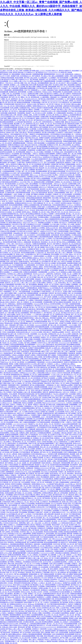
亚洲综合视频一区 (48, 281)
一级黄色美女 (49, 274)
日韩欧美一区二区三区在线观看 (63, 194)
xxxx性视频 (57, 215)
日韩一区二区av (59, 537)
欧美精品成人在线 (28, 311)
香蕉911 (24, 503)
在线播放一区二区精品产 (61, 622)
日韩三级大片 (47, 332)
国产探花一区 (38, 249)
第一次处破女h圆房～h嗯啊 (13, 371)
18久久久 (56, 442)
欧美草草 (23, 532)
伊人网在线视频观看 (43, 95)
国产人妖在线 (32, 148)
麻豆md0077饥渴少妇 (31, 145)
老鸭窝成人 (19, 562)
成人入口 (48, 429)
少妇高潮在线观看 (66, 215)
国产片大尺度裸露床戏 (31, 233)
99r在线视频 (15, 154)
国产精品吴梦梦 (36, 226)
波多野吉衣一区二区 (17, 99)
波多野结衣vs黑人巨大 (33, 124)
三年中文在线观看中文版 (8, 117)
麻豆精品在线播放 (31, 620)
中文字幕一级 (5, 604)
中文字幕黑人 (24, 410)
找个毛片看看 (26, 615)
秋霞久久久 (37, 311)
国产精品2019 (73, 320)
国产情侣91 (32, 539)
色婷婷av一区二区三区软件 (49, 337)
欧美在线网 (34, 461)
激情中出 (9, 567)
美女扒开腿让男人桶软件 (26, 109)
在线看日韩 (75, 334)
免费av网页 (16, 567)
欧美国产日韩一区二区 (19, 208)
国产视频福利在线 (48, 450)
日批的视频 (77, 480)
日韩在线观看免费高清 (59, 205)
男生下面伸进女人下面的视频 (41, 572)
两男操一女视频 (14, 364)
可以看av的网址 (22, 148)
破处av (20, 131)
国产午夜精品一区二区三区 (13, 463)
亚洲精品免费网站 (69, 378)
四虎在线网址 (4, 394)
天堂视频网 (54, 316)
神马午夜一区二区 (65, 309)
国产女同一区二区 (15, 97)
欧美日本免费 (8, 299)
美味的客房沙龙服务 (74, 124)
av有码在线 (7, 408)
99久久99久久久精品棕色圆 (49, 472)
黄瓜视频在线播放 (75, 507)
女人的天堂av (21, 184)
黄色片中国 (39, 450)
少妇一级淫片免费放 (9, 314)
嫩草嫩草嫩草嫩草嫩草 (20, 553)
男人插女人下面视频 (48, 214)
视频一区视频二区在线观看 (72, 316)
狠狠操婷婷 (71, 177)
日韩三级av (49, 526)
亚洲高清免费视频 (65, 491)
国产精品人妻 (59, 233)
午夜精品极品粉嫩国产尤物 (32, 420)
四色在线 (52, 323)
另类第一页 (30, 191)
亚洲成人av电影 (74, 618)
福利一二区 (18, 412)
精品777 (59, 87)
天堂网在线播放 (7, 399)
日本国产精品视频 (47, 442)
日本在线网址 (48, 511)
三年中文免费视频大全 (70, 140)
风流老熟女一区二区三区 (74, 113)
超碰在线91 (37, 544)
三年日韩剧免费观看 (6, 233)
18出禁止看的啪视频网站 (11, 270)
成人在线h (70, 415)
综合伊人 (22, 214)
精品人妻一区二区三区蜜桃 (29, 277)
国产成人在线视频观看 (22, 313)
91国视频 (16, 159)
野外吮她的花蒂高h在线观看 (50, 226)
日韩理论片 (75, 350)
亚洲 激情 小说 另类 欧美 (69, 595)
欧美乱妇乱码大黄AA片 (23, 332)
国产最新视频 (11, 516)
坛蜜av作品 (38, 318)
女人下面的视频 (63, 97)
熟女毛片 (72, 129)
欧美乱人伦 (59, 115)
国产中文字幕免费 (74, 339)
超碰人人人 (67, 436)
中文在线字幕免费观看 (7, 473)
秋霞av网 (48, 348)
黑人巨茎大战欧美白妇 (29, 309)
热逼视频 (73, 571)
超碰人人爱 (55, 632)
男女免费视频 (60, 366)
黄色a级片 (26, 590)
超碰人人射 (11, 383)
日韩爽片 (5, 95)
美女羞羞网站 (63, 131)
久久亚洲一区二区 (45, 185)
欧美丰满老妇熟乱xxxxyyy (36, 219)
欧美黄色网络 (49, 419)
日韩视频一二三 (39, 109)
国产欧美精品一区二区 (59, 470)
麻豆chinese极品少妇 (38, 353)
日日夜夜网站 (77, 194)
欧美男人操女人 (27, 212)
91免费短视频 (23, 88)
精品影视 (72, 170)
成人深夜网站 (18, 353)
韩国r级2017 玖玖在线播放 (43, 525)
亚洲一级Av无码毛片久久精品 (72, 150)
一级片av (8, 164)
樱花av (43, 352)
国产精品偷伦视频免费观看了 (58, 117)
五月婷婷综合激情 (9, 104)
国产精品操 (7, 374)
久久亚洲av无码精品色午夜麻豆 (68, 297)
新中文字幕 (66, 594)
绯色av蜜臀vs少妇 (67, 489)
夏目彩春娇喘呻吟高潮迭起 (58, 380)
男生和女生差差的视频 (51, 532)
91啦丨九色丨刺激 (52, 352)
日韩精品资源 (25, 85)
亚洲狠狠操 (76, 541)
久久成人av (65, 329)
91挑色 (58, 477)
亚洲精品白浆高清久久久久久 (35, 162)
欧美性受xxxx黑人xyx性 (49, 111)
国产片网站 (3, 383)
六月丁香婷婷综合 (22, 489)
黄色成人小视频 (72, 609)
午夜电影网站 (21, 113)
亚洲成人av (65, 468)
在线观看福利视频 (38, 74)
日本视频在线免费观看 (41, 321)
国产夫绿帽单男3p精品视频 (35, 542)
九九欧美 (5, 170)
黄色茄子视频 (46, 606)
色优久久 (3, 237)
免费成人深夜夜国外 (10, 447)
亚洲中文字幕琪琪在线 (71, 362)
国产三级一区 (75, 463)
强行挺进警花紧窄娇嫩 (10, 242)
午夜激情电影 (8, 90)
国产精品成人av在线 (24, 228)
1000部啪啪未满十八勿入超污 (9, 507)
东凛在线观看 (73, 542)
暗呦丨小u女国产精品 (20, 293)
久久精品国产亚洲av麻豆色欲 (56, 484)
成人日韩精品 (76, 145)
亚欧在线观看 (44, 246)
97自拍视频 (72, 394)
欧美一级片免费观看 (32, 184)
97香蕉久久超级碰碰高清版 (32, 205)
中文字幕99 (58, 387)
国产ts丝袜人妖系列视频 (10, 101)
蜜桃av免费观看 (32, 436)
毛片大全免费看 (73, 131)
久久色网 (56, 256)
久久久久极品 (73, 325)
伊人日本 (47, 268)
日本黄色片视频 (47, 397)
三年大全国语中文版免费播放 (9, 155)
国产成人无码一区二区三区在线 (12, 240)
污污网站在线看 (76, 235)
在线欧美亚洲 (12, 113)
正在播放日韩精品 (30, 413)
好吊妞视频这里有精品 (43, 134)
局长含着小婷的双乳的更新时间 (55, 371)
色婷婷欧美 (72, 353)
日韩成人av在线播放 (68, 268)
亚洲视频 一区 (51, 113)
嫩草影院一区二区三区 (21, 528)
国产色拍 (38, 473)
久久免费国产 (53, 78)
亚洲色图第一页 (50, 482)
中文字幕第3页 (32, 442)
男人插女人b (77, 601)
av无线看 (3, 634)
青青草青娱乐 (29, 544)
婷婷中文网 (63, 276)
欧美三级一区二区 (71, 569)
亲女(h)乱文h (19, 244)
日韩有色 (16, 376)
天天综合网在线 (62, 586)
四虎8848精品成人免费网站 (67, 79)
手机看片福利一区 (19, 201)
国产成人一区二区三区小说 (37, 307)
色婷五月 (34, 108)
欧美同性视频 (71, 427)
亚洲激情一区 (6, 210)
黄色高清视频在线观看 (28, 253)
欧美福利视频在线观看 (42, 251)
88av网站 (9, 256)
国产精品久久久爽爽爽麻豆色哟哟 (16, 601)
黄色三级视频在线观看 (32, 466)
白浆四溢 (26, 286)
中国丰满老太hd (46, 339)
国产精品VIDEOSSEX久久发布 (70, 313)
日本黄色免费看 (33, 237)
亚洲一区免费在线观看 (69, 159)
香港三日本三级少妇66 (62, 249)
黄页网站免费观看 (48, 622)
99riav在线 (74, 436)
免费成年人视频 (24, 433)
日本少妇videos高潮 (76, 466)
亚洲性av (25, 634)
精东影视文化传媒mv (30, 180)
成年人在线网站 (19, 406)
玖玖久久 (43, 258)
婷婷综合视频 (4, 246)
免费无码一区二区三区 (65, 189)
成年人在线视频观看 (58, 76)
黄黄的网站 (6, 615)
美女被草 (21, 609)
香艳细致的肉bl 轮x (13, 214)
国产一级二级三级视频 (75, 154)
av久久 (43, 276)
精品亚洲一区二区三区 (61, 514)
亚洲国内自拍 (13, 92)
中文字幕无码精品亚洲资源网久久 (63, 238)
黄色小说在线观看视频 (61, 618)
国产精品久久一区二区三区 (46, 104)
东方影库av (24, 401)
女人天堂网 (28, 541)
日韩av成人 (34, 83)
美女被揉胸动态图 (24, 376)
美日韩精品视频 (21, 152)
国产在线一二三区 (55, 468)
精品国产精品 (58, 528)
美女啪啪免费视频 (42, 171)
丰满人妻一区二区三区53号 (50, 102)
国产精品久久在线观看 (52, 309)
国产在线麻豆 (12, 162)
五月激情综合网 (10, 193)
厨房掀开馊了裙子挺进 (58, 164)
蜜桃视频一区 (40, 295)
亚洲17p (14, 210)
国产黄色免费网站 (6, 208)
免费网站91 (64, 125)
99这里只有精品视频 (70, 233)
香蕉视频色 (48, 152)
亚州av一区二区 (60, 383)
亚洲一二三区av (22, 95)
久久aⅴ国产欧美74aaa (66, 447)
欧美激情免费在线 (76, 115)
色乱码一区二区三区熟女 (24, 314)
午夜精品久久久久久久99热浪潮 (68, 581)
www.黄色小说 (46, 523)
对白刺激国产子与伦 (63, 571)
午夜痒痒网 (65, 201)
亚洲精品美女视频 (33, 94)
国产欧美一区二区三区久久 (11, 111)
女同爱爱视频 (50, 182)
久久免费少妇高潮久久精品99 (60, 178)
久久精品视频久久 (51, 207)
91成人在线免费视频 (14, 147)
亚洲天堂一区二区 (11, 283)
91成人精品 (58, 546)
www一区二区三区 (9, 106)
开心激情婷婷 (5, 461)
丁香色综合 (30, 143)
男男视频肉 (4, 147)
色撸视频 (33, 507)
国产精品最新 (32, 95)
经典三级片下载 (20, 389)
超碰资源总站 (8, 150)
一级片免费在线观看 (24, 291)
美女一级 (27, 83)
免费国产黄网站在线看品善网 (72, 458)
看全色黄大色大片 (67, 88)
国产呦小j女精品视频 (48, 132)
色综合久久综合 (47, 92)
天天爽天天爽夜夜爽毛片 (62, 558)
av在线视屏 (3, 214)
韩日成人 (51, 459)
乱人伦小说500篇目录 (29, 118)
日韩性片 (13, 405)
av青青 (2, 196)
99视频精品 (55, 597)
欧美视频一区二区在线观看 (39, 638)
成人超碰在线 (62, 572)
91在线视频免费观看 (8, 171)
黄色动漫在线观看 (43, 505)
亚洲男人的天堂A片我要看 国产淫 (72, 387)
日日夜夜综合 (38, 92)
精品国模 (73, 454)
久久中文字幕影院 (15, 518)
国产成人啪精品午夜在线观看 (57, 171)
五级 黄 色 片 (14, 556)
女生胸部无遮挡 (41, 150)
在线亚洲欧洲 (4, 205)
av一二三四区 (42, 90)
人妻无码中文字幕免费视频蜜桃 (30, 299)
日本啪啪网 (22, 558)
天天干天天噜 (43, 435)
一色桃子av (35, 154)
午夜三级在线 (28, 488)
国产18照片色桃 (53, 343)
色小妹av (12, 470)
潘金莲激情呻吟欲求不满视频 (40, 431)
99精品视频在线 (5, 260)
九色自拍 (69, 403)
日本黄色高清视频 (8, 124)
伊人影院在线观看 (67, 92)
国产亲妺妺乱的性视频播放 (59, 449)
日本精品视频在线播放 (44, 180)
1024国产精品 (21, 162)
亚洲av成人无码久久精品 (10, 627)
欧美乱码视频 (19, 78)
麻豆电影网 (39, 170)
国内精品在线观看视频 (24, 102)
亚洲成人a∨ (75, 155)
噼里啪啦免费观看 (33, 293)
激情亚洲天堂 (75, 553)
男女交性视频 (72, 299)
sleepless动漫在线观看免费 (70, 424)
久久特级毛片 (60, 132)
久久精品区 (26, 631)
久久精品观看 (64, 511)
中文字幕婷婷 (30, 155)
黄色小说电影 (39, 357)
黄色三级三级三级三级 (58, 500)
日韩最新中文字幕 (46, 382)
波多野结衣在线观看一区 (11, 120)
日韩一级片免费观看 (49, 249)
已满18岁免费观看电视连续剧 (39, 376)
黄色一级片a (33, 639)
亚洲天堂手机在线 (19, 495)
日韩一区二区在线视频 (13, 94)
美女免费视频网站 (44, 316)
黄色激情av (73, 369)
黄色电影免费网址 (37, 392)
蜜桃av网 (54, 212)
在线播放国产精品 (25, 108)
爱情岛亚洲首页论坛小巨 (27, 251)
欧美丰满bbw (6, 180)
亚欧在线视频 (16, 74)
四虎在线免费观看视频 (17, 344)
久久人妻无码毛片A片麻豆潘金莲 (67, 173)
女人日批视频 (68, 138)
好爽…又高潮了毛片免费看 (37, 115)
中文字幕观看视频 (18, 265)
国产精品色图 (55, 185)
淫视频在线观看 (59, 551)
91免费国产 (19, 157)
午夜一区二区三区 (65, 258)
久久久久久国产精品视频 (48, 173)
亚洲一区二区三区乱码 (64, 556)
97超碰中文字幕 (76, 399)
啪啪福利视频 (47, 198)
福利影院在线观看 (57, 452)
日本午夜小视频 (19, 83)
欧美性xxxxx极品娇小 (43, 475)
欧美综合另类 (41, 507)
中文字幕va (64, 224)
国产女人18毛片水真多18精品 (37, 410)
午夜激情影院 (15, 632)
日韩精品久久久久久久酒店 (28, 373)
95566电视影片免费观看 (29, 496)
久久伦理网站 (41, 228)
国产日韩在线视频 (19, 196)
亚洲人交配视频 (46, 632)
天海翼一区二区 (67, 274)
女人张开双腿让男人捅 (46, 261)
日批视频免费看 (48, 302)
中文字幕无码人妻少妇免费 (44, 88)
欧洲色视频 (4, 113)
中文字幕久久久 (60, 435)
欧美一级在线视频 (69, 85)
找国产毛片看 (68, 166)
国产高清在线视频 (63, 78)
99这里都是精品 (10, 369)
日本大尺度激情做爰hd (42, 155)
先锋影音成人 (12, 304)
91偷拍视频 (29, 419)
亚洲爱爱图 (28, 101)
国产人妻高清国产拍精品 (8, 295)
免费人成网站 (75, 611)
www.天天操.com (70, 484)
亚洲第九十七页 (77, 323)
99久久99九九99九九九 (31, 99)
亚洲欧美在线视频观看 (39, 244)
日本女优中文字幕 (17, 224)
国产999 (35, 505)
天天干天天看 (21, 198)
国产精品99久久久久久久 (74, 470)
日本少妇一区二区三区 (38, 240)
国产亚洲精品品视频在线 (33, 214)
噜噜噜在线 (30, 321)
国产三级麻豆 (52, 355)
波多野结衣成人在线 (19, 480)
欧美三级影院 (54, 569)
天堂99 (4, 332)
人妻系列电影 (57, 330)
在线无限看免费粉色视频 (31, 350)
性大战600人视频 (58, 85)
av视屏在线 (40, 639)
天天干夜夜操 (40, 265)
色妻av (76, 498)
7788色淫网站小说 (24, 185)
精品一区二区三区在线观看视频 (52, 341)
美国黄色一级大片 (62, 376)
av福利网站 (35, 166)
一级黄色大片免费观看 (12, 410)
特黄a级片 (38, 279)
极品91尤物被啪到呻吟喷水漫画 (59, 95)
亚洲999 (6, 456)
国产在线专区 (8, 537)
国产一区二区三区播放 (62, 129)
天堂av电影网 (13, 394)
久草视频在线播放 (56, 201)
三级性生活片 (19, 445)
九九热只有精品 (15, 175)
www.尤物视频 (21, 551)
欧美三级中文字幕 (29, 215)
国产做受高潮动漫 (42, 193)
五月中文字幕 (47, 562)
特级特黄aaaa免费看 (32, 201)
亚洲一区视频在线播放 (37, 140)
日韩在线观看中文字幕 (71, 152)
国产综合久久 (64, 223)
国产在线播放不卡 (55, 456)
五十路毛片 (48, 458)
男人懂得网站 (70, 429)
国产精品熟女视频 (56, 496)
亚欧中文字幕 (28, 337)
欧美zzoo (47, 304)
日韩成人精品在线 (26, 74)
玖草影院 (25, 625)
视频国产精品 (29, 141)
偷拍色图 (61, 316)
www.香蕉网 (48, 256)
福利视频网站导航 (25, 346)
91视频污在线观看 (76, 608)
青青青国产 (40, 401)
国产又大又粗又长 (13, 251)
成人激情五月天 (63, 542)
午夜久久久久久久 (57, 539)
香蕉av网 (26, 307)
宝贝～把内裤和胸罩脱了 (70, 318)
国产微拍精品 (52, 367)
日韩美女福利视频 (35, 352)
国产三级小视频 (22, 447)
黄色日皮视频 (5, 115)
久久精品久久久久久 (6, 403)
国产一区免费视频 (7, 495)
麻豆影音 (43, 189)
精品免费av (71, 473)
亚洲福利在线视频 (27, 511)
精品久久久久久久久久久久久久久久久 (54, 403)
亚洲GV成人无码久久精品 (70, 502)
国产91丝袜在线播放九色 (25, 173)
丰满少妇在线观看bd (20, 177)
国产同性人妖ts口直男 (31, 78)
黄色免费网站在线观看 (73, 344)
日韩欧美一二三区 (71, 555)
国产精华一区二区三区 (16, 286)
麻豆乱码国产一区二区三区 (60, 525)
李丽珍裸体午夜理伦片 (66, 208)
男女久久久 (57, 88)
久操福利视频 (17, 279)
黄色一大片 (14, 268)
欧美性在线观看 (75, 106)
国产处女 (73, 311)
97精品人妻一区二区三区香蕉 (66, 267)
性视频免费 (34, 90)
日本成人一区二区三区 (38, 482)
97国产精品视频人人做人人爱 (22, 392)
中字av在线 (19, 117)
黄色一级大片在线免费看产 (67, 157)
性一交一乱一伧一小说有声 (52, 203)
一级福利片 (32, 134)
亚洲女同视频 (78, 76)
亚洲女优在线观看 (62, 111)
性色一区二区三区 (63, 212)
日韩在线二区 (63, 226)
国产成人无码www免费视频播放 (41, 178)
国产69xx (42, 260)
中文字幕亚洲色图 (25, 270)
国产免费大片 (57, 244)
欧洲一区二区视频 (28, 131)
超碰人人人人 (34, 175)
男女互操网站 (55, 254)
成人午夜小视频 (12, 318)
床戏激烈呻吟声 (43, 159)
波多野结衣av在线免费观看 (71, 389)
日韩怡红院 (22, 246)
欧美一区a (19, 470)
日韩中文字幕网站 (65, 284)
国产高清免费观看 (64, 168)
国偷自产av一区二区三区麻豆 (35, 152)
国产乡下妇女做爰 (37, 518)
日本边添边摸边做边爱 (24, 226)
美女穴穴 (50, 244)
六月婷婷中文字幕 (39, 221)
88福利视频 (61, 401)
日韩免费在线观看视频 (11, 127)
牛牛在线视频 (31, 503)
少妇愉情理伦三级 (54, 611)
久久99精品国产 (43, 78)
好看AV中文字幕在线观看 (53, 488)
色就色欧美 (29, 551)
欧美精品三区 (12, 274)
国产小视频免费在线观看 (48, 81)
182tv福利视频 (35, 291)
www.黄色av (52, 272)
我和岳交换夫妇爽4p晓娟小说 (66, 136)
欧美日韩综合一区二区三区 (58, 473)
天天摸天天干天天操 (63, 180)
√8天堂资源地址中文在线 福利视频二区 (62, 134)
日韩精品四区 (27, 484)
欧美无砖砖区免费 (60, 344)
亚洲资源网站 (26, 161)
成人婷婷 (43, 369)
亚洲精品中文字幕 (49, 129)
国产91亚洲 (48, 297)
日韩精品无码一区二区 (55, 334)
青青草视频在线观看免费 (22, 581)
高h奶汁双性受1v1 (25, 166)
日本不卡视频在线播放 (70, 452)
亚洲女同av (34, 396)
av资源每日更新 (18, 272)
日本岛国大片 (77, 203)
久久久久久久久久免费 (47, 553)
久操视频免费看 (43, 272)
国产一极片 (9, 288)
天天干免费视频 (72, 276)
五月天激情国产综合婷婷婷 (32, 117)
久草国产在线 (41, 207)
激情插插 (64, 300)
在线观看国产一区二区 (11, 291)
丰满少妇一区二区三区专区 (63, 104)
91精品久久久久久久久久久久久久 (52, 101)
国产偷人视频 (21, 565)
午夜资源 (39, 413)
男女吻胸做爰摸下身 (55, 502)
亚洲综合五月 (9, 196)
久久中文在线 (13, 609)
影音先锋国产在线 (67, 346)
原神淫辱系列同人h (48, 122)
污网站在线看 (14, 461)
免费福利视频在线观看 (70, 141)
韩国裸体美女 (49, 551)
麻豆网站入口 (50, 546)
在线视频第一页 (38, 511)
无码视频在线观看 (8, 263)
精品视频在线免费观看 (7, 122)
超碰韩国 (42, 79)
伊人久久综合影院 (57, 503)
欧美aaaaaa (31, 604)
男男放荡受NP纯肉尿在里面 (54, 141)
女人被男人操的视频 (34, 81)
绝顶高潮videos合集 (16, 341)
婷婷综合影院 (77, 272)
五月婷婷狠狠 (54, 270)
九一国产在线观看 (70, 99)
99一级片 (57, 385)
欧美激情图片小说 (8, 526)
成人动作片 (16, 401)
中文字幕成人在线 (58, 152)
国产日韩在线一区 (6, 74)
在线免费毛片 (34, 125)
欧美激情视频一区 (41, 604)
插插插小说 (16, 396)
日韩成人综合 (76, 360)
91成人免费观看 (75, 539)
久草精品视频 (42, 145)
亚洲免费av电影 (63, 641)
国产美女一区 (40, 408)
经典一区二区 (24, 486)
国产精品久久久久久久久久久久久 (59, 147)
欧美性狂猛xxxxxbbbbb (13, 237)
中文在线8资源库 (11, 551)
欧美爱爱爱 (37, 337)
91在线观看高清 (11, 198)
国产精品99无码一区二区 (61, 408)
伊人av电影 (71, 224)
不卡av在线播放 (8, 431)
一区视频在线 (50, 385)
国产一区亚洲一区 (46, 512)
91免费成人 (11, 357)
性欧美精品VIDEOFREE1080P (14, 221)
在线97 (51, 530)
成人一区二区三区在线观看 (51, 518)
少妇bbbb (57, 125)
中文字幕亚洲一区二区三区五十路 (31, 397)
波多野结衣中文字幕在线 (51, 157)
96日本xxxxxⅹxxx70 (39, 274)
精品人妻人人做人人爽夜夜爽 (64, 253)
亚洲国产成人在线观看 (15, 309)
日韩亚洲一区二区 (61, 565)
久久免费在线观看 (30, 265)
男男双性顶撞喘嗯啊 (38, 208)
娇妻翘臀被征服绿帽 (19, 143)
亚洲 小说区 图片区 (21, 132)
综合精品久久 (49, 408)
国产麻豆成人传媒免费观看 (47, 99)
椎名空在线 (51, 253)
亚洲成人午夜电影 (65, 321)
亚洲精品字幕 (12, 95)
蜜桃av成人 (46, 318)
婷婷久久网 (7, 519)
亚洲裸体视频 (31, 88)
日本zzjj (33, 193)
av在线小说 (50, 150)
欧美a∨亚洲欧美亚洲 (27, 147)
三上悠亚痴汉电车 (62, 177)
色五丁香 (27, 90)
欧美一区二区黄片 (8, 201)
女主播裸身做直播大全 (13, 238)
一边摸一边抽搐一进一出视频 (22, 194)
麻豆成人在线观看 (15, 140)
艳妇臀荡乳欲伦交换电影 (25, 329)
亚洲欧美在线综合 (24, 261)
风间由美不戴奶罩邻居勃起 (16, 267)
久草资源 (46, 592)
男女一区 (30, 182)
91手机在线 (22, 155)
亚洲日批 (18, 597)
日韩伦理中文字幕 (21, 187)
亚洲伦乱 (8, 484)
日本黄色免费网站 (62, 353)
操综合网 (57, 450)
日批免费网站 (47, 613)
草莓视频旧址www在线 (7, 602)
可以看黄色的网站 (43, 217)
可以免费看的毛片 (29, 306)
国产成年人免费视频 (29, 170)
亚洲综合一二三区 (52, 283)
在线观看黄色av (12, 387)
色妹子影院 (6, 405)
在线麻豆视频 (45, 117)
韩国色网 (57, 237)
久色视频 (30, 92)
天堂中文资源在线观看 (32, 426)
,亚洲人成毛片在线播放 (56, 564)
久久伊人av (70, 205)
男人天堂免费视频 (39, 419)
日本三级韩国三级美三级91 (11, 578)
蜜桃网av (3, 306)
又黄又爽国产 (42, 620)
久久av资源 (34, 159)
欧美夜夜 (28, 431)
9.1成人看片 (62, 161)
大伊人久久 (34, 223)
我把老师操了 (37, 101)
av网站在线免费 (65, 348)
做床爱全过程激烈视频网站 (47, 154)
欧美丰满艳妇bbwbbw (56, 140)
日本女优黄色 (59, 396)
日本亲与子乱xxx (37, 157)
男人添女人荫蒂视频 (35, 263)
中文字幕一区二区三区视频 (17, 87)
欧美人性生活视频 (34, 330)
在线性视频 (55, 420)
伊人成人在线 (59, 247)
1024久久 (54, 373)
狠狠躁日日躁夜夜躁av (57, 118)
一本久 (64, 330)
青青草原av (3, 274)
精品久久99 (59, 166)
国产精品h (38, 480)
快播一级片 (70, 193)
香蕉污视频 (40, 636)
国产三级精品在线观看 (73, 560)
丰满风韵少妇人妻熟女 (66, 357)
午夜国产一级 (6, 88)
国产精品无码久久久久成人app (43, 120)
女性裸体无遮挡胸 (8, 189)
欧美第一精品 (26, 240)
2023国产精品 (50, 233)
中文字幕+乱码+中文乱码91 (16, 141)
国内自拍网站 (41, 309)
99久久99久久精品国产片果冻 (46, 196)
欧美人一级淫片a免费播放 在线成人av (28, 258)
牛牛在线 (72, 408)
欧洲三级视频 (15, 108)
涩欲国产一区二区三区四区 (47, 166)
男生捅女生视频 (25, 396)
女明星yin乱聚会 (19, 138)
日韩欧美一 (14, 475)
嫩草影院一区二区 (11, 168)
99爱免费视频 (27, 533)
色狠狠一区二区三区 (46, 124)
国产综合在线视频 (61, 533)
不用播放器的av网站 (25, 530)
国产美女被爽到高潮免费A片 (44, 394)
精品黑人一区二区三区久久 (54, 291)
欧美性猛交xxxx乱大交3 (55, 187)
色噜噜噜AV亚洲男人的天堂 (35, 177)
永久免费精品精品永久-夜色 (43, 470)
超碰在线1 (39, 539)
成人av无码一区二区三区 (10, 300)
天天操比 (21, 343)
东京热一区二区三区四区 (52, 284)
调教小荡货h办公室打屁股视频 (39, 127)
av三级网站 (17, 161)
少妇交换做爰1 (37, 281)
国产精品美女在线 (65, 198)
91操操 (56, 281)
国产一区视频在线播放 (61, 277)
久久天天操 (23, 182)
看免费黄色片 (41, 597)
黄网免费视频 (9, 138)
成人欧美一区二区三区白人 (60, 521)
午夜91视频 (11, 313)
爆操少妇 (68, 122)
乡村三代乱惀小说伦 (30, 609)
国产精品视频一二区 (14, 479)
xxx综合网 (34, 161)
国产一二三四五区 (44, 350)
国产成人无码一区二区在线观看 (26, 200)
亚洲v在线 (48, 260)
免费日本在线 (58, 108)
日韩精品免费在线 (48, 493)
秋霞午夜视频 (35, 185)
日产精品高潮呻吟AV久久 (15, 178)
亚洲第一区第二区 (62, 279)
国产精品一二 (41, 161)
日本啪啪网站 (68, 396)
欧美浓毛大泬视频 (9, 79)
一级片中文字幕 (76, 332)
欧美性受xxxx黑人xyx (59, 625)
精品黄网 (64, 548)
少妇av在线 (38, 523)
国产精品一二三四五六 (74, 382)
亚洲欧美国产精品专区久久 (14, 306)
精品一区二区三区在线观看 (35, 532)
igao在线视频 (38, 403)
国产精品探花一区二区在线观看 (10, 459)
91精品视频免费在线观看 (23, 193)
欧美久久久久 (43, 187)
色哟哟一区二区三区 (8, 187)
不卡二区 (65, 87)
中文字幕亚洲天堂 (64, 102)
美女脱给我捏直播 (6, 329)
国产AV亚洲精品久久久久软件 (32, 224)
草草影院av (11, 542)
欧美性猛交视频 (39, 131)
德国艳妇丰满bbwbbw (55, 392)
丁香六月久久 (9, 83)
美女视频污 (49, 194)
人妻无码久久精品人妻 (70, 617)
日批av (49, 212)
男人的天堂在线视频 (14, 592)
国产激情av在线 (51, 405)
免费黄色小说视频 (62, 154)
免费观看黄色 (10, 472)
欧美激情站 (14, 131)
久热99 (38, 477)
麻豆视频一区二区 (19, 124)
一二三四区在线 (37, 314)
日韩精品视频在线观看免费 (34, 198)
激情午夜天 (47, 320)
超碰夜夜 (6, 320)
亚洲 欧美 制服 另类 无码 (31, 168)
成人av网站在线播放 (65, 145)
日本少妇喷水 (55, 549)
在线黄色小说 (37, 459)
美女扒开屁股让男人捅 (60, 124)
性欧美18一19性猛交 (50, 109)
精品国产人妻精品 (23, 115)
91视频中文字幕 (73, 260)
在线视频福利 (8, 194)
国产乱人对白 (29, 549)
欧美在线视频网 (70, 634)
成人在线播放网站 (72, 477)
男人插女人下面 (46, 76)
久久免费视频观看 (30, 362)
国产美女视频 (15, 452)
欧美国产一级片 (11, 226)
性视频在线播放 (71, 164)
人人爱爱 (3, 94)
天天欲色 (33, 210)
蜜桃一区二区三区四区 (60, 120)
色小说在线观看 (67, 496)
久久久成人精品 (55, 224)
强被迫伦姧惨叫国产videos (46, 396)
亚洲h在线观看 (36, 270)
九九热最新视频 (50, 143)
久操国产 (3, 472)
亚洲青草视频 (73, 184)
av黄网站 (31, 300)
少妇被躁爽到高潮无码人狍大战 (22, 366)
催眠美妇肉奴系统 (23, 129)
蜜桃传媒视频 (52, 87)
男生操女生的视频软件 (35, 132)
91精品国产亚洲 (14, 327)
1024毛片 (39, 608)
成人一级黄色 (20, 369)
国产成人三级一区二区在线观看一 (58, 325)
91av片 (58, 272)
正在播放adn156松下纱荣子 (68, 148)
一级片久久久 (57, 184)
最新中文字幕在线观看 (7, 412)
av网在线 (14, 454)
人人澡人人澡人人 (55, 200)
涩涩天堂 (60, 373)
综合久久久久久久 (75, 212)
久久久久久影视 (39, 304)
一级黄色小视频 (70, 371)
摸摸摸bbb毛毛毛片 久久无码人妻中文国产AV (33, 364)
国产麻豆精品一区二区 (62, 170)
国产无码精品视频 (25, 154)
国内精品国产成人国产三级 (8, 334)
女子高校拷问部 (33, 435)
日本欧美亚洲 (55, 235)
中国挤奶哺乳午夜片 (14, 385)
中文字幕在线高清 (16, 360)
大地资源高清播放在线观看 (17, 466)
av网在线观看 (66, 399)
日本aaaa (34, 346)
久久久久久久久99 (64, 343)
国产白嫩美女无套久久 (67, 237)
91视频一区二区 (5, 99)
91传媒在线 (19, 307)
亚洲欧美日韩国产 (74, 355)
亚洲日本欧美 (69, 132)
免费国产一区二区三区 (48, 489)
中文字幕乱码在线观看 (75, 111)
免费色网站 (23, 523)
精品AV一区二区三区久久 (53, 240)
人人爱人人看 (61, 555)
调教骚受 (58, 489)
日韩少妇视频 (44, 530)
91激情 (54, 180)
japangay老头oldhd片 (6, 376)
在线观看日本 (4, 228)
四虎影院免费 (73, 223)
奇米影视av (27, 178)
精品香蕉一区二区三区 (38, 546)
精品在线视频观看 (60, 560)
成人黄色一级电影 (68, 101)
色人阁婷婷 (55, 223)
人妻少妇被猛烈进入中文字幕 (19, 134)
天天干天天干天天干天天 (24, 380)
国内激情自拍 (36, 242)
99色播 (43, 230)
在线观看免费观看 (38, 268)
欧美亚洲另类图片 (63, 627)
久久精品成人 (28, 244)
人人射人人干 (12, 200)
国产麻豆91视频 (31, 87)
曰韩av (20, 631)
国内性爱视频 (22, 92)
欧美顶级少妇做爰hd (34, 230)
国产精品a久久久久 (69, 590)
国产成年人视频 (69, 219)
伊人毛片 (45, 459)
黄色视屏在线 (18, 215)
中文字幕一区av (34, 641)
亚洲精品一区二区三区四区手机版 (27, 217)
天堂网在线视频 (36, 102)
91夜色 (65, 505)
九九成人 (50, 629)
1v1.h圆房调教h (74, 78)
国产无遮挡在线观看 (21, 276)
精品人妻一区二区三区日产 (58, 83)
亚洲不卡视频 (58, 150)
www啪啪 (71, 442)
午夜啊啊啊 (46, 224)
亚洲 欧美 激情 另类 (38, 488)
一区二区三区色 (13, 631)
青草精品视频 (57, 92)
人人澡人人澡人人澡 (8, 307)
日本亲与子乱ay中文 (48, 399)
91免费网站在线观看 (11, 620)
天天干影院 (65, 304)
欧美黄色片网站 (8, 161)
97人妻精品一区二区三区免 (23, 383)
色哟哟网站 (73, 249)
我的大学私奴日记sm (16, 625)
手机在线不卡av (17, 590)
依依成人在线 (16, 352)
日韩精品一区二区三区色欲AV (64, 182)
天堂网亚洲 (11, 157)
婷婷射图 (6, 85)
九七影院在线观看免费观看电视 (31, 399)
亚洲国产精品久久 (16, 125)
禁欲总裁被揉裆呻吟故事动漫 (46, 346)
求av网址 (55, 175)
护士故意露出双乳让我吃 (35, 579)
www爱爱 (72, 468)
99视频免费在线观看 (22, 330)
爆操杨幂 (41, 284)
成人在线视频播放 (65, 360)
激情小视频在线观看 (65, 228)
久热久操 (57, 636)
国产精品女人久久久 (23, 210)
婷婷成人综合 (11, 132)
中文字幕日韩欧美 (50, 177)
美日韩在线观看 (61, 263)
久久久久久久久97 (49, 170)
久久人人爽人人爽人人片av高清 (26, 283)
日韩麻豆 (61, 532)
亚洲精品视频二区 (34, 574)
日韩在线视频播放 (60, 193)
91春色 (42, 94)
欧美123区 (35, 138)
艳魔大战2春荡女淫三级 (68, 217)
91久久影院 (24, 237)
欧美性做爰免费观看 (57, 138)
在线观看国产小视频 (17, 359)
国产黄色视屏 (34, 79)
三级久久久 (43, 491)
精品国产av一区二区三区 (36, 424)
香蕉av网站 (42, 125)
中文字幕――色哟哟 (22, 219)
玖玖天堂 (65, 184)
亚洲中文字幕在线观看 (73, 383)
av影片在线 (21, 101)
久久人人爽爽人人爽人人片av (18, 81)
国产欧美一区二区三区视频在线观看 (62, 498)
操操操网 (62, 270)
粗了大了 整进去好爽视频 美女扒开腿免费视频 (63, 246)
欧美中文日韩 (76, 321)
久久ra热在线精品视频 (25, 505)
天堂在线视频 (17, 378)
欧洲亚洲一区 (8, 396)
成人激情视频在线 (27, 274)
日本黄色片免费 (53, 454)
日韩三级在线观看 (67, 251)
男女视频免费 (45, 477)
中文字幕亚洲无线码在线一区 (43, 191)
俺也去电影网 (35, 261)
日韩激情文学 (42, 528)
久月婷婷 (40, 129)
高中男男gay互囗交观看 (24, 440)
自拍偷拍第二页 (23, 300)
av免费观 (75, 274)
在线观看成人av (29, 406)
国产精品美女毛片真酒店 (68, 185)
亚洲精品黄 (30, 468)
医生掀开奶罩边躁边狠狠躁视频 (68, 307)
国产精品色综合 (29, 357)
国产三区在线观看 (50, 162)
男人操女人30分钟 (37, 592)
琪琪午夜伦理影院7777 (15, 170)
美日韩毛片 (58, 424)
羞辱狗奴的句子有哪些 (62, 466)
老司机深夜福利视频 (46, 330)
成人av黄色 (42, 601)
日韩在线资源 (75, 90)
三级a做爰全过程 (18, 233)
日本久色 (29, 208)
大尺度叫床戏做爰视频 (68, 240)
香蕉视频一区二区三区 (39, 212)
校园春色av (69, 161)
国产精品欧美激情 (11, 184)
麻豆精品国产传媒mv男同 (44, 85)
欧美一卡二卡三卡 (39, 141)
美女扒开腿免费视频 (55, 159)
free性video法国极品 (63, 507)
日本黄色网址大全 (31, 254)
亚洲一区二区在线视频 (19, 150)
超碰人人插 (33, 238)
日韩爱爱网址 (41, 526)
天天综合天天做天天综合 (48, 136)
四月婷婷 (56, 191)
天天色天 (67, 332)
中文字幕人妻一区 (74, 599)
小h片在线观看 (26, 482)
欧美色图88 (18, 284)
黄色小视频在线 (38, 203)
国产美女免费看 (60, 445)
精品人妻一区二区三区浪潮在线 (32, 164)
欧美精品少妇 (11, 136)
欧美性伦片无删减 (25, 159)
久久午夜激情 (45, 270)
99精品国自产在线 (52, 90)
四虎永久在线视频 (28, 403)
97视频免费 (32, 429)
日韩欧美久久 (66, 200)
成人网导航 (21, 362)
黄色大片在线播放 (72, 83)
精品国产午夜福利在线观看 (45, 108)
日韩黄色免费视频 (8, 350)
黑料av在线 (11, 564)
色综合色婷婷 (56, 339)
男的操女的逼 (9, 323)
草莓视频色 (78, 367)
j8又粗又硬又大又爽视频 (10, 129)
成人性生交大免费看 (61, 293)
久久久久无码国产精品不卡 (46, 436)
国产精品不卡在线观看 (48, 378)
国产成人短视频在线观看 (37, 385)
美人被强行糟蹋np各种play (14, 223)
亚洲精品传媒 (50, 230)
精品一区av (57, 261)
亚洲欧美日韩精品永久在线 (16, 145)
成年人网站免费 (46, 420)
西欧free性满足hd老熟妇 (62, 230)
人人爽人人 (57, 364)
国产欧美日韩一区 (59, 210)
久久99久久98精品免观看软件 (55, 362)
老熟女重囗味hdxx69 (45, 426)
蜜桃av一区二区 (25, 97)
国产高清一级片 (47, 440)
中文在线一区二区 (55, 251)
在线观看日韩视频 (72, 263)
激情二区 (36, 231)
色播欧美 (19, 168)
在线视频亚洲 (25, 385)
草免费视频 (28, 629)
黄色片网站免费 (34, 290)
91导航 (25, 594)
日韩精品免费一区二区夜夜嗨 (23, 606)
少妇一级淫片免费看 (28, 279)
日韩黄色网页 (54, 336)
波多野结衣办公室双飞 (21, 189)
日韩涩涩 (51, 293)
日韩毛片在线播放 (16, 484)
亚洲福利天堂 (48, 300)
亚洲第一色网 (69, 76)
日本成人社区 (63, 359)
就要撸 (73, 247)
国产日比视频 (11, 511)
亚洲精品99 (44, 590)
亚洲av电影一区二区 (49, 314)
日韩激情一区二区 (9, 219)
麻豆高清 (71, 495)
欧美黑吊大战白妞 (66, 203)
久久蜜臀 (11, 419)
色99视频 (76, 138)
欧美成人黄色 (67, 503)
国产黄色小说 (11, 339)
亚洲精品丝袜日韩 (48, 413)
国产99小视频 (39, 406)
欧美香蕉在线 (35, 97)
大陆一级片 (25, 599)
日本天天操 (77, 92)
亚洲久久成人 (42, 238)
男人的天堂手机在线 (52, 221)
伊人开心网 (26, 125)
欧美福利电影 (32, 401)
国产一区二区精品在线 (12, 530)
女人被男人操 (56, 348)
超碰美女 (52, 477)
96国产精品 (28, 138)
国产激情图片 (47, 164)
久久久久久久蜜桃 (37, 332)
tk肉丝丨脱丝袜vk (52, 410)
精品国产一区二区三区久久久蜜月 (36, 113)
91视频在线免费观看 (33, 447)
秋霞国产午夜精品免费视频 (37, 348)
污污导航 (18, 171)
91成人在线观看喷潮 (66, 576)
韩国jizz (7, 475)
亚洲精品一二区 (15, 85)
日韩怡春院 (62, 419)
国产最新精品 (35, 452)
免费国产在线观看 (42, 87)
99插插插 (34, 228)
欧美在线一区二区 (24, 127)
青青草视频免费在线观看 (42, 327)
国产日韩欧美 (36, 76)
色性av (12, 260)
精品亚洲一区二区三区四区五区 (48, 168)
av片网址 (58, 595)
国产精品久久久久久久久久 (35, 297)
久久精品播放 (13, 228)
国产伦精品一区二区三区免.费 (60, 509)
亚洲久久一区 (73, 376)
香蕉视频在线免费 (21, 542)
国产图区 (28, 627)
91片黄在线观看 (18, 337)
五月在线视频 (19, 357)
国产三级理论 (21, 468)
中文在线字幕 (42, 461)
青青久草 (46, 392)
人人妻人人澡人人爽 (34, 276)
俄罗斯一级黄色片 (34, 405)
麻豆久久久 (21, 413)
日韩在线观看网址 (75, 622)
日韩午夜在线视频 (39, 143)
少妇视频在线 (17, 599)
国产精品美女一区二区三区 (52, 313)
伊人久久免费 (67, 334)
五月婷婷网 (3, 318)
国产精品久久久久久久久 (43, 500)
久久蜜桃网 (38, 341)
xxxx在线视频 (56, 562)
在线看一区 (35, 260)
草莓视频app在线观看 (44, 223)
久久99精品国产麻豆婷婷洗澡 (23, 122)
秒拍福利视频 (72, 125)
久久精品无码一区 (41, 253)
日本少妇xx (14, 390)
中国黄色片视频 (59, 122)
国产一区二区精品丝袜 (9, 217)
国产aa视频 (19, 136)
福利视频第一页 (20, 260)
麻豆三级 (18, 511)
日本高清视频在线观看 (43, 235)
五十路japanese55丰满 (45, 175)
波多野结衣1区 (73, 493)
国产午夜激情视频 (63, 207)
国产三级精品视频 (70, 196)
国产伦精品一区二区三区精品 (26, 325)
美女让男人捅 (12, 102)
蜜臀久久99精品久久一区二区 (20, 502)
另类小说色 (26, 360)
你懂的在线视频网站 (36, 360)
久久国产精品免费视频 (41, 147)
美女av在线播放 (39, 576)
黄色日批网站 (59, 436)
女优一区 (31, 323)
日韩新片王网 (24, 435)
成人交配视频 (56, 320)
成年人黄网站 (45, 473)
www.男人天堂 (37, 122)
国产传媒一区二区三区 (75, 97)
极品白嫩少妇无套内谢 (26, 111)
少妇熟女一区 (72, 562)
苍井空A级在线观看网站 (32, 359)
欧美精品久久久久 (75, 461)
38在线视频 (15, 88)
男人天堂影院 (8, 392)
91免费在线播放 (16, 408)
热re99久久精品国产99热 (61, 394)
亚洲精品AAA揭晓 (66, 272)
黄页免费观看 (33, 284)
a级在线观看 (50, 125)
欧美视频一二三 (11, 424)
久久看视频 (42, 233)
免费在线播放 (47, 634)
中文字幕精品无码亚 (47, 548)
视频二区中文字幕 (71, 366)
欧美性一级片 (4, 325)
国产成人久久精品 (47, 495)
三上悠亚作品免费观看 (75, 449)
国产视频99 (34, 194)
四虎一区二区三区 (12, 572)
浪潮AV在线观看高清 (46, 290)
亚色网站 (16, 323)
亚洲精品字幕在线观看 (7, 78)
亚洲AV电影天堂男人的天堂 (44, 210)
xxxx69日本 (53, 376)
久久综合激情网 (60, 412)
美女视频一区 (70, 367)
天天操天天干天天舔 (26, 459)
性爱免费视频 (24, 323)
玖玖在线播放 (60, 99)
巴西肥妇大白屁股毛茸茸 (19, 509)
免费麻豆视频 (17, 403)
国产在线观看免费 (35, 463)
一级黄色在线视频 (38, 256)
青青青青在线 (9, 528)
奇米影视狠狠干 (57, 617)
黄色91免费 (33, 85)
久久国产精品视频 (29, 450)
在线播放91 (11, 613)
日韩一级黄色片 (26, 518)
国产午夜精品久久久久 (23, 79)
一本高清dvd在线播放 (74, 120)
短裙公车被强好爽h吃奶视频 (16, 498)
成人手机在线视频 (71, 270)
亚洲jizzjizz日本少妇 (52, 228)
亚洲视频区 (75, 284)
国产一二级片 (25, 140)
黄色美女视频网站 (65, 235)
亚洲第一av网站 (69, 426)
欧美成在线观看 (17, 256)
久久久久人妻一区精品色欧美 (65, 74)
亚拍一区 (20, 302)
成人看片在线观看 (72, 420)
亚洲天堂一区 (19, 339)
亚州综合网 (45, 456)
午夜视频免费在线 (32, 288)
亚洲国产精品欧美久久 (11, 420)
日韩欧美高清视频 (8, 177)
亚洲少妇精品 (17, 399)
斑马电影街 (22, 572)
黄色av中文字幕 (35, 502)
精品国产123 (12, 380)
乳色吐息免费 (36, 632)
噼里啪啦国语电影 (50, 74)
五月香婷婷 (58, 574)
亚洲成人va (66, 115)
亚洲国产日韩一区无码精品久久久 (21, 76)
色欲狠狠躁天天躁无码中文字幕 (12, 382)
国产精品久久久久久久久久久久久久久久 (47, 306)
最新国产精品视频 (52, 641)
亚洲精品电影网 (37, 440)
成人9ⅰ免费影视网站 (8, 203)
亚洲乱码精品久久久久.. (40, 106)
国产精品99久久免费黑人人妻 (53, 94)
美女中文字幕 (27, 157)
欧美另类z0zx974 (14, 166)
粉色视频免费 (5, 595)
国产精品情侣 (47, 498)
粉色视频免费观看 (43, 83)
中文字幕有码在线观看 (46, 184)
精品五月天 (37, 111)
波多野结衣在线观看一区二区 (63, 530)
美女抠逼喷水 (69, 281)
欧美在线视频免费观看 (16, 205)
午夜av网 (14, 429)
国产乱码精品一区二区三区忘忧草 (10, 253)
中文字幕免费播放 (64, 221)
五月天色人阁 (50, 115)
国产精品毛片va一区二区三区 (17, 321)
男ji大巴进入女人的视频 (10, 148)
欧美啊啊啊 (75, 228)
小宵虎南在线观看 (55, 217)
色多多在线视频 (77, 291)
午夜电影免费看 (66, 463)
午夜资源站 (10, 337)
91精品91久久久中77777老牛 (49, 231)
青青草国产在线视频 (30, 207)
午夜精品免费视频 (63, 355)
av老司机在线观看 (71, 210)
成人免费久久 (8, 442)
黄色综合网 (67, 373)
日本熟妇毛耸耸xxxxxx (51, 581)
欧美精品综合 (6, 359)
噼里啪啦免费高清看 (28, 465)
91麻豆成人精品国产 (19, 288)
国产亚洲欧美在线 (46, 205)
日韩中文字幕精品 (75, 231)
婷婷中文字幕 (26, 247)
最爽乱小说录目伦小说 (15, 118)
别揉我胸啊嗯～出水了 (39, 417)
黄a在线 (39, 148)
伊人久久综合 (64, 254)
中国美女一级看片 (38, 267)
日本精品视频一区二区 (70, 187)
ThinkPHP (7, 66)
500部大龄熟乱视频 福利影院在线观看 (19, 546)
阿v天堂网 (7, 131)
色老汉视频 (55, 198)
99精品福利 (54, 97)
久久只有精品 (37, 564)
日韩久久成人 (65, 320)
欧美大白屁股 (18, 350)
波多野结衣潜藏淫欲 (12, 348)
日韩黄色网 (58, 399)
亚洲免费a (42, 194)
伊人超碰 (14, 329)
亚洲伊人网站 (67, 291)
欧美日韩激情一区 (15, 465)
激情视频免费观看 (18, 90)
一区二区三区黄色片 (52, 79)
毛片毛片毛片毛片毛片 (73, 171)
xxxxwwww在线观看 (41, 325)
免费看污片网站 (22, 297)
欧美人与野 (13, 115)
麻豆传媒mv (67, 108)
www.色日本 (73, 638)
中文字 (46, 140)
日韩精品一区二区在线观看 (25, 367)
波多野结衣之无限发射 (33, 389)
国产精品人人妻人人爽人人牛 (66, 109)
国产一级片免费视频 (37, 595)
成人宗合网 (55, 260)
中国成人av (71, 380)
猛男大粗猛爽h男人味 (61, 413)
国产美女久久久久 (28, 470)
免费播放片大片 (27, 256)
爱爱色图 (70, 533)
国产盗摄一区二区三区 (52, 276)
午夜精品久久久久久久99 (67, 191)
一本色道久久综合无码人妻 (66, 175)
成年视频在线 (74, 230)
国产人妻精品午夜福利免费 (19, 230)
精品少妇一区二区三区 (11, 109)
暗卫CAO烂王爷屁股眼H (56, 127)
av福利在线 (66, 106)
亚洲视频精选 (36, 569)
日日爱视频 (33, 129)
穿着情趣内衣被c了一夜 (57, 475)
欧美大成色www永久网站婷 (64, 143)
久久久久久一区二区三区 (42, 336)
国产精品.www (5, 638)
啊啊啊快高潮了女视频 (73, 479)
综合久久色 (26, 223)
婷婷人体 (60, 505)
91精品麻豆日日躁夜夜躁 (62, 553)
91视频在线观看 (61, 113)
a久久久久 (24, 94)
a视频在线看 (28, 242)
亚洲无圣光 (58, 274)
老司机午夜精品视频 (50, 267)
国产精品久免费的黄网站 (54, 601)
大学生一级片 (11, 244)
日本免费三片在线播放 (63, 81)
